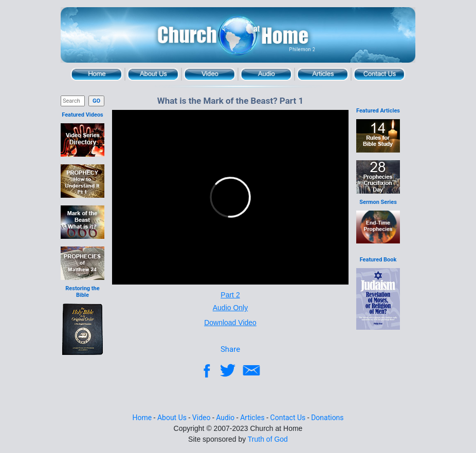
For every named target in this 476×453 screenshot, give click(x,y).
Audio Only (230, 308)
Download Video (230, 323)
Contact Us (379, 74)
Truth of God (268, 439)
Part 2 (230, 295)
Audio (266, 74)
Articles (323, 74)
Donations (327, 418)
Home (97, 74)
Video (210, 74)
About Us (153, 74)
